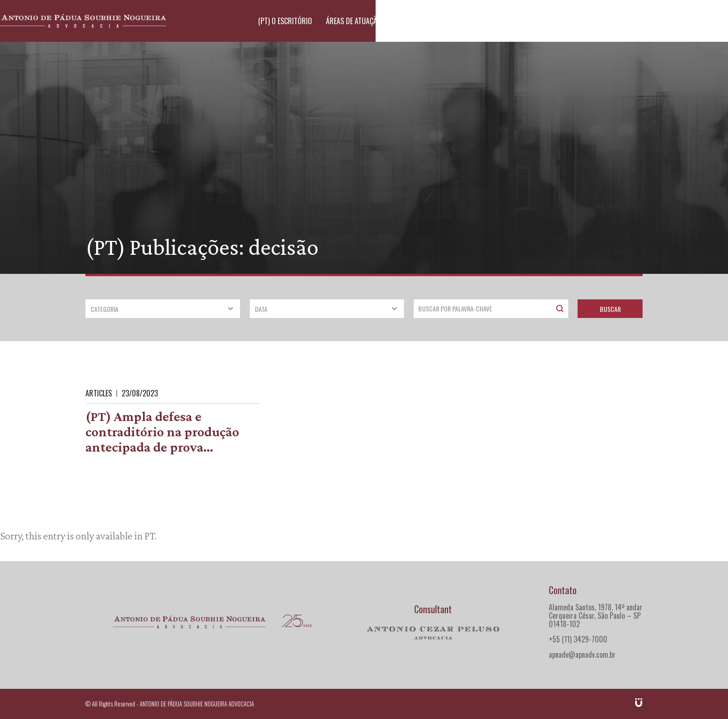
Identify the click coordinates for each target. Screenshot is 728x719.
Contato (622, 21)
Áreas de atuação (439, 21)
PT (149, 536)
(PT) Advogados (505, 21)
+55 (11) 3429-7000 (578, 639)
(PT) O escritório (370, 21)
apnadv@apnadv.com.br (582, 654)
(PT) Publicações (569, 21)
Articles (99, 393)
